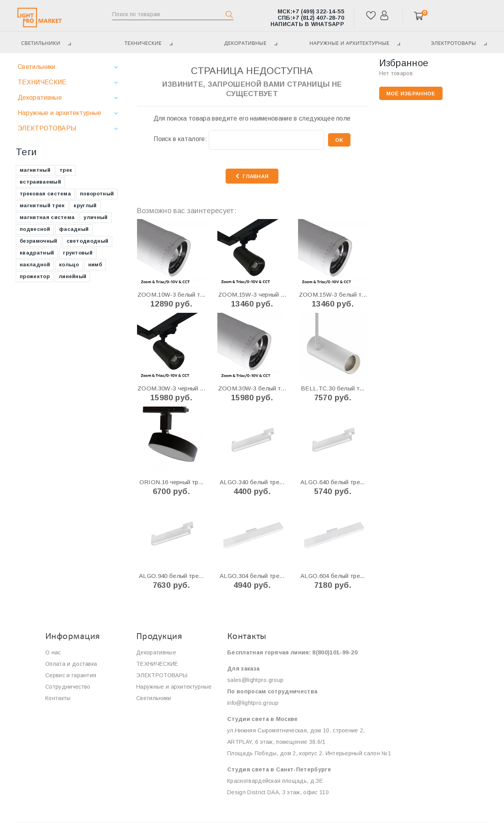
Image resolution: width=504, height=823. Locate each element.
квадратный (37, 253)
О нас (53, 652)
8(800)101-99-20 (335, 652)
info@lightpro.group (253, 703)
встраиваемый (40, 182)
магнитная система (47, 217)
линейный (73, 276)
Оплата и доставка (71, 664)
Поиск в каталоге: (180, 139)
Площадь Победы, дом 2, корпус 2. (275, 753)
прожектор (35, 276)
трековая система (45, 194)
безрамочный (39, 241)
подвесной (35, 229)
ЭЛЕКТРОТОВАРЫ (47, 128)
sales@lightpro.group (255, 680)
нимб (95, 265)
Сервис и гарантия (71, 675)
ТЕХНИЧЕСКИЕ (148, 43)
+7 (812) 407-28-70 (311, 18)
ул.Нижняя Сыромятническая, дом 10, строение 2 (295, 730)
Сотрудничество (68, 687)
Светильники (37, 67)
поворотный (97, 194)
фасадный (74, 229)
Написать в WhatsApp (307, 24)
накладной (35, 265)
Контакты (58, 698)
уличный (95, 217)
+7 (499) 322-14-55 (311, 11)
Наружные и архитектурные (355, 43)
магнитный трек (42, 205)
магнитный (35, 170)
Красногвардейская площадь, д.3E (276, 781)
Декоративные (251, 43)
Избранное (404, 63)
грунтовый (78, 253)
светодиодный (88, 241)
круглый (85, 205)
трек (66, 170)
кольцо (69, 265)
